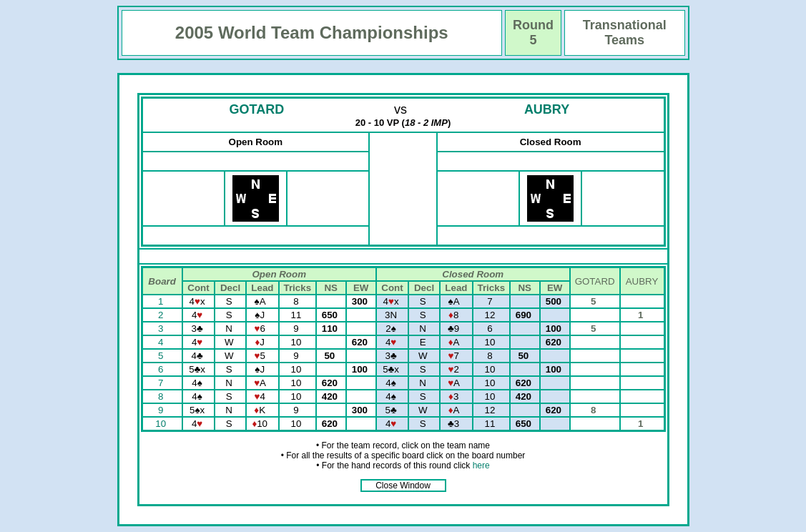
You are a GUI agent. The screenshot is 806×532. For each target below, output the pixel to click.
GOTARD (257, 109)
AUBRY (547, 109)
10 (162, 424)
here (481, 465)
